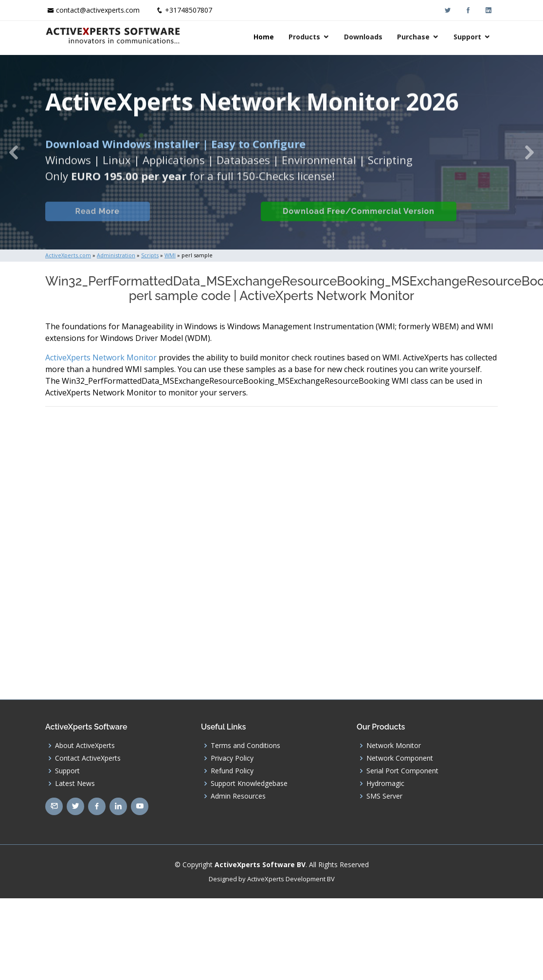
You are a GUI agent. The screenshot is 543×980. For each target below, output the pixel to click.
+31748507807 (189, 10)
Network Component (400, 758)
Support (467, 37)
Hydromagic (385, 784)
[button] (14, 152)
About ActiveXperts (85, 746)
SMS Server (384, 796)
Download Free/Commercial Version (377, 218)
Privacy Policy (232, 758)
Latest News (75, 784)
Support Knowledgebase (249, 784)
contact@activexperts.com (98, 10)
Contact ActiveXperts (88, 758)
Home (264, 37)
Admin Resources (238, 796)
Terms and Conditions (245, 746)
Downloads (363, 37)
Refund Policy (232, 771)
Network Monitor (394, 746)
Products (304, 37)
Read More (106, 218)
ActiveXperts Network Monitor (101, 357)
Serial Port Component (402, 771)
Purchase (413, 37)
